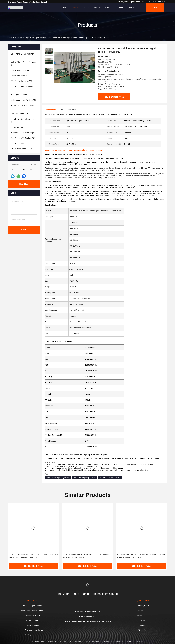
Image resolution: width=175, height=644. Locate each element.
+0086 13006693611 (158, 2)
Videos (86, 8)
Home (65, 8)
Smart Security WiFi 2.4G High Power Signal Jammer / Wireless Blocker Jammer (87, 556)
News (143, 620)
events (121, 8)
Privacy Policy (143, 630)
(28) (22, 55)
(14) (19, 127)
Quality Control (143, 615)
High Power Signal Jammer (35, 38)
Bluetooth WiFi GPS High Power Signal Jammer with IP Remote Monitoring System (141, 556)
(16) (23, 138)
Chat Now (24, 184)
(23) (23, 64)
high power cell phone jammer (58, 478)
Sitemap (143, 625)
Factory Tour (143, 611)
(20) (22, 70)
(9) (19, 76)
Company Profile (143, 606)
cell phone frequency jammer (84, 478)
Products (75, 8)
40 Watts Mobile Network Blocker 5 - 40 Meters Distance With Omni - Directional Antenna (33, 556)
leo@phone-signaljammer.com (131, 2)
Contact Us (110, 8)
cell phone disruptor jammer (110, 478)
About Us (97, 8)
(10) (23, 100)
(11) (21, 81)
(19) (23, 133)
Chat (155, 8)
